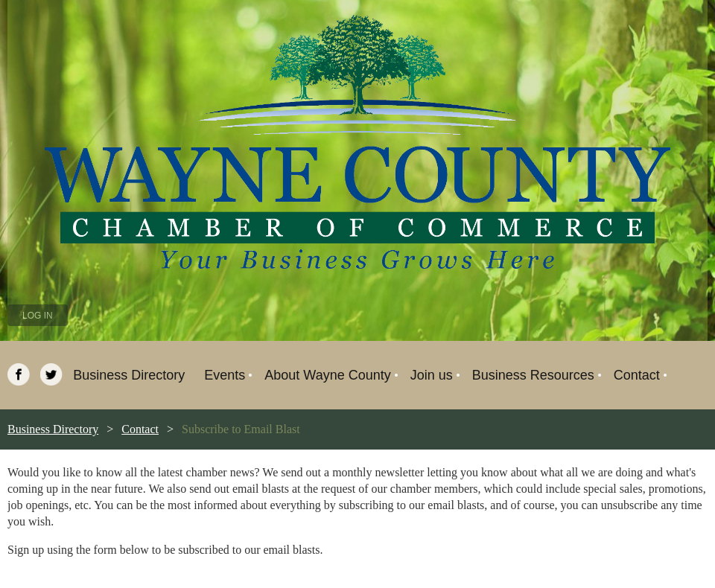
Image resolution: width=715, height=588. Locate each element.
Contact (140, 429)
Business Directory (53, 429)
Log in (38, 316)
